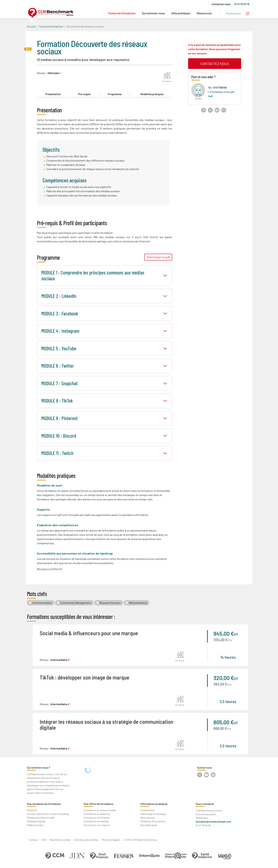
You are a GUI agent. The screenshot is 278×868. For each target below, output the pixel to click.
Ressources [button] (204, 13)
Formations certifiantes (97, 818)
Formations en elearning (97, 814)
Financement (148, 810)
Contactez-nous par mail (221, 94)
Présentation (53, 94)
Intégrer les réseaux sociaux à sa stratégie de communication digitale (106, 724)
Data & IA (32, 810)
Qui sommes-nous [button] (153, 13)
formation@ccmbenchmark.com (213, 822)
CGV (43, 840)
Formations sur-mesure (97, 825)
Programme (115, 94)
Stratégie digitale (36, 821)
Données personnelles (86, 840)
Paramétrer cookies (60, 840)
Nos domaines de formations (44, 804)
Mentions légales (111, 840)
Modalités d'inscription (153, 821)
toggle (165, 276)
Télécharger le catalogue (153, 814)
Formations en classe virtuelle (100, 810)
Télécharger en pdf (158, 257)
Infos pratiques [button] (181, 13)
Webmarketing (138, 603)
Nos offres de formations (98, 804)
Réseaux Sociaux (110, 603)
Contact (33, 840)
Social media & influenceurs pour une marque (89, 633)
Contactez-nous (221, 4)
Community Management (76, 603)
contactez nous (215, 64)
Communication (42, 603)
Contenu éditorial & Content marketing (48, 814)
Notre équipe (147, 818)
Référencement (35, 825)
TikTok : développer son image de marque (84, 677)
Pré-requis (84, 94)
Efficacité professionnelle (41, 818)
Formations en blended (96, 821)
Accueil (31, 26)
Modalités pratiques (152, 94)
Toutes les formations (122, 13)
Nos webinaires (149, 825)
